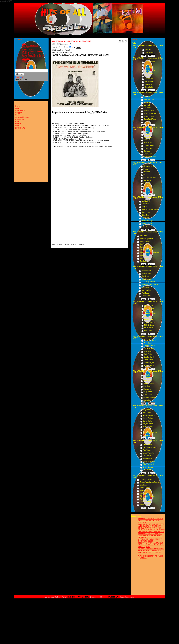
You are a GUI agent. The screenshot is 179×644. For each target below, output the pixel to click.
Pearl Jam (147, 134)
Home (24, 44)
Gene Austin (148, 381)
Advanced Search (22, 117)
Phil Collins (147, 189)
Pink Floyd (146, 204)
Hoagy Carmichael (150, 397)
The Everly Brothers (149, 282)
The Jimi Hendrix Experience (150, 253)
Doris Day (148, 317)
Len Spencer (147, 445)
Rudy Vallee (148, 392)
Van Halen (147, 180)
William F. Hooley (146, 491)
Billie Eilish (149, 50)
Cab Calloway (149, 349)
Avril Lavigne (148, 102)
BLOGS (25, 62)
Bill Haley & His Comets (150, 285)
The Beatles (144, 236)
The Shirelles (144, 258)
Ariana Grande (150, 62)
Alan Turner (147, 450)
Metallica (147, 140)
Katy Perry (148, 65)
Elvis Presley (146, 271)
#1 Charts (26, 47)
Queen (144, 226)
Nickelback (148, 108)
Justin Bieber (149, 82)
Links (17, 115)
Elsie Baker (147, 456)
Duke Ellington (149, 363)
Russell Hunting (145, 502)
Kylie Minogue (149, 99)
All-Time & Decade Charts (32, 51)
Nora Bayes (147, 429)
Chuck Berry (146, 276)
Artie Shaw (148, 343)
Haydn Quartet (148, 424)
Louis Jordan (149, 328)
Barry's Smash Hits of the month (34, 55)
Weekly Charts (27, 53)
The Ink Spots (149, 365)
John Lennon (146, 212)
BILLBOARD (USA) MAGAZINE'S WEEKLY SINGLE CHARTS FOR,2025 (151, 520)
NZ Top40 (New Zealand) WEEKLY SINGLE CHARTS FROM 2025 (151, 549)
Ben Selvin (147, 386)
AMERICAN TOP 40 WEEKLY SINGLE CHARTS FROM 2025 (150, 527)
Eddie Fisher (146, 296)
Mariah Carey (149, 137)
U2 (145, 175)
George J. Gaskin (146, 479)
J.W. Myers (144, 499)
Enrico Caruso (148, 467)
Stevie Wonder (147, 223)
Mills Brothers (149, 325)
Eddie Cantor (148, 395)
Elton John (146, 215)
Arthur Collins (148, 418)
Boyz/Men (147, 151)
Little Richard (146, 279)
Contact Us (26, 59)
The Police (147, 186)
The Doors (144, 261)
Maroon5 (147, 105)
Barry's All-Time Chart (30, 46)
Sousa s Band (145, 488)
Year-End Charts (28, 49)
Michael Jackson (149, 166)
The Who (143, 255)
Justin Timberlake (150, 113)
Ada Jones (147, 435)
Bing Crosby (149, 305)
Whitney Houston (150, 157)
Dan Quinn (144, 485)
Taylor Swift (149, 87)
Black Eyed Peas (150, 119)
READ (24, 61)
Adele (147, 76)
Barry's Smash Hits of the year (33, 57)
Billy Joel (147, 183)
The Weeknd (149, 73)
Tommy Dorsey (150, 322)
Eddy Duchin (148, 360)
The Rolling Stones (147, 239)
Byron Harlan (148, 421)
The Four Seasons (146, 247)
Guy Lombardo (149, 357)
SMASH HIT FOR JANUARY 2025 (151, 524)
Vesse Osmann (145, 505)
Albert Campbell (149, 464)
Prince (146, 169)
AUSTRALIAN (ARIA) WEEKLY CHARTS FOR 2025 (150, 540)
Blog (17, 108)
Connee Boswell (150, 346)
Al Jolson (147, 378)
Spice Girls (148, 143)
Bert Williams (148, 459)
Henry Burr (147, 413)
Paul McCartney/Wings (150, 209)
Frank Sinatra (149, 308)
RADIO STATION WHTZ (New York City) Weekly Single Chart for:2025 (151, 531)
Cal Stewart (147, 470)
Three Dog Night (148, 221)
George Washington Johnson (150, 482)
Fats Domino (146, 273)
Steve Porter (144, 493)
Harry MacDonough (150, 432)
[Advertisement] (62, 196)
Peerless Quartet (149, 461)
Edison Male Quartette (148, 496)
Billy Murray (147, 410)
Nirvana (147, 131)
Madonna (147, 172)
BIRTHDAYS (27, 64)
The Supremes (145, 241)
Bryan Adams (149, 154)
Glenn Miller (148, 311)
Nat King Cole (146, 290)
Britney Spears (149, 145)
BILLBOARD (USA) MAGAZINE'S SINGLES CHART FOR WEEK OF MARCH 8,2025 (151, 545)
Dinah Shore (149, 331)
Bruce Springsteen (150, 177)
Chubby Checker (146, 250)
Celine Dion (148, 148)
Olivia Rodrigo (150, 52)
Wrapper (19, 113)
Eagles (144, 207)
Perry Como (148, 319)
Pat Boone (145, 287)
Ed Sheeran (149, 67)
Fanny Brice (148, 400)
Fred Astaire (148, 351)
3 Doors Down (149, 111)
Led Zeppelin (146, 201)
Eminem (147, 122)
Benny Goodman (150, 340)
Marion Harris (148, 427)
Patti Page (145, 293)
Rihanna (147, 97)
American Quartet (149, 415)
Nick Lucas (147, 389)
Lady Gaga (148, 84)
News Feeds (20, 110)
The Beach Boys (146, 244)
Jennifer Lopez (149, 116)
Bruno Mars (149, 79)
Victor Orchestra (149, 453)
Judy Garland (149, 354)
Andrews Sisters (150, 314)
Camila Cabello (150, 70)
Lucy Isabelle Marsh (150, 447)
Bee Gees (145, 218)
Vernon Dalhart (149, 383)
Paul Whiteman (149, 375)
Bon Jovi (146, 191)
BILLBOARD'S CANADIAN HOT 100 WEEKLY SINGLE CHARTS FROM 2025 (150, 535)
